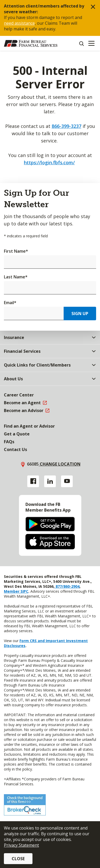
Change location (60, 464)
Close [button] (18, 859)
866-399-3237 (66, 126)
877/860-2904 (67, 586)
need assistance (19, 23)
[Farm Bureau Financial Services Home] (31, 43)
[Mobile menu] (91, 43)
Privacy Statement (21, 845)
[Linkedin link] (50, 481)
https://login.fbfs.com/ (49, 162)
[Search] (81, 43)
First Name (16, 251)
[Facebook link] (33, 481)
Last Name (16, 277)
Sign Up (80, 314)
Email (10, 303)
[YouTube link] (67, 481)
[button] (93, 7)
